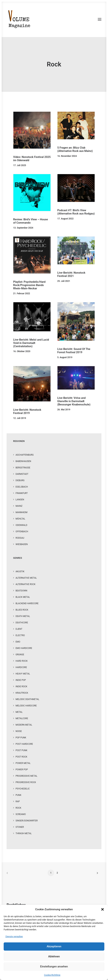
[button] (103, 909)
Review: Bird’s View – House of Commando (31, 221)
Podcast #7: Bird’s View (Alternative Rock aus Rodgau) (76, 212)
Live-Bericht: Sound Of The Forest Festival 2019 (74, 351)
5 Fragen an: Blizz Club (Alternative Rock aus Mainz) (75, 149)
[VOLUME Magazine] (19, 19)
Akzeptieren (54, 946)
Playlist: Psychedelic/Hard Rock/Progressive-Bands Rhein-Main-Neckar (29, 285)
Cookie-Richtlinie (52, 975)
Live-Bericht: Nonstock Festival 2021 (71, 274)
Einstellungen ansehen (54, 966)
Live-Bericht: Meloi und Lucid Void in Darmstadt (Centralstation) (31, 343)
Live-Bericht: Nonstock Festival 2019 (27, 411)
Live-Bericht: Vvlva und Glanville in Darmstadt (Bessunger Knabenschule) (74, 401)
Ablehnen (54, 956)
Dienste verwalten (14, 937)
